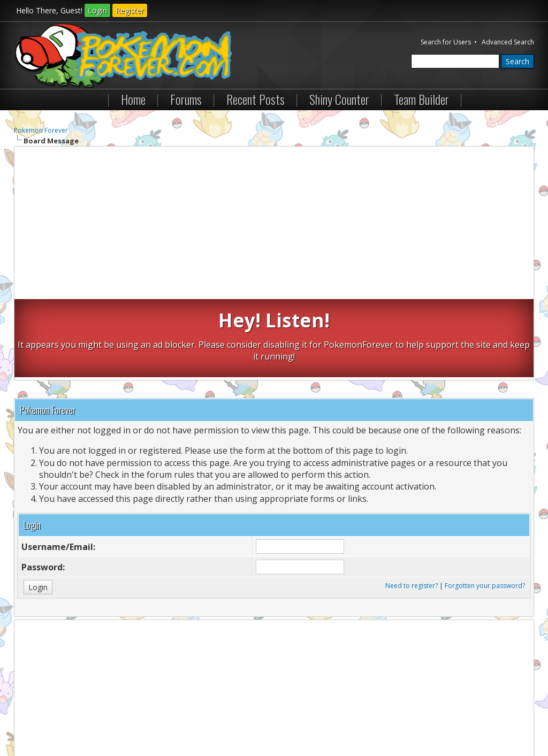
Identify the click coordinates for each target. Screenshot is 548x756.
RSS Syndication (257, 718)
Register (130, 10)
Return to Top (141, 718)
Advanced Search (508, 42)
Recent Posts (256, 99)
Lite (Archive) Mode (198, 718)
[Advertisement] (274, 224)
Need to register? (412, 507)
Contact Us (36, 718)
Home (133, 99)
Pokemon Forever (41, 130)
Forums (186, 99)
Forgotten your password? (485, 507)
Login (97, 10)
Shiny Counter (339, 99)
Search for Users (446, 42)
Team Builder (421, 99)
